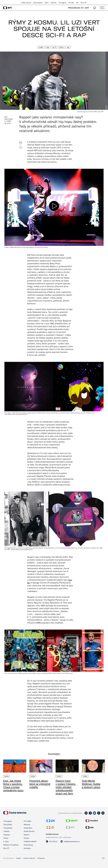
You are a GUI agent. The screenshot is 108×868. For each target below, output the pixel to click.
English (18, 858)
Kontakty (27, 848)
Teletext (6, 831)
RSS (103, 858)
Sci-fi (54, 47)
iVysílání (54, 3)
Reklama (27, 824)
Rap (68, 47)
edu (77, 3)
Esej (48, 47)
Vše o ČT (84, 3)
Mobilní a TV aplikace (11, 845)
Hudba (41, 47)
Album (61, 47)
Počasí (6, 838)
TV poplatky (8, 828)
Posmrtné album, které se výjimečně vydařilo (40, 784)
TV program (62, 3)
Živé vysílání (8, 824)
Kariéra (26, 838)
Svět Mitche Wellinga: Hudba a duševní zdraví (91, 784)
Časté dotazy (28, 845)
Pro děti (71, 3)
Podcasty (7, 835)
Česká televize (26, 3)
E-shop (6, 841)
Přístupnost (41, 858)
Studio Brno (28, 828)
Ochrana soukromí (29, 858)
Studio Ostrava (29, 831)
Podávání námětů (30, 841)
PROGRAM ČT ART (79, 8)
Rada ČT (27, 835)
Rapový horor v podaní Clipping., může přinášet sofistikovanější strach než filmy (66, 787)
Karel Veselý (8, 119)
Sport (47, 3)
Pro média (27, 821)
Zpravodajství (38, 3)
